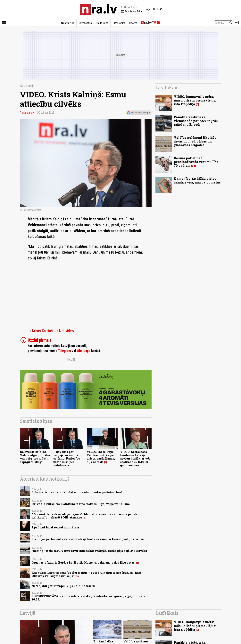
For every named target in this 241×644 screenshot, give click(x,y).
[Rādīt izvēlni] (4, 23)
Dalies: (72, 360)
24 (194, 166)
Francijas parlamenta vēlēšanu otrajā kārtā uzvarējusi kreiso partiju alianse (88, 539)
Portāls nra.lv (27, 113)
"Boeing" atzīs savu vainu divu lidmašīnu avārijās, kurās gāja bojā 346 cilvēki (89, 551)
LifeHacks (119, 23)
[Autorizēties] (237, 23)
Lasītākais (167, 87)
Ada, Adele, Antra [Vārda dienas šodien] (131, 11)
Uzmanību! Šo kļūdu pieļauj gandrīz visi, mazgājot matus (197, 180)
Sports (133, 23)
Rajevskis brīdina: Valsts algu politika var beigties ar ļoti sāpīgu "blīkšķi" (35, 457)
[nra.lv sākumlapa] (98, 9)
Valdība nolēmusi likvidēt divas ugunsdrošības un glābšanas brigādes (195, 141)
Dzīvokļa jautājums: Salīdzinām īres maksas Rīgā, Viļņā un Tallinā (81, 504)
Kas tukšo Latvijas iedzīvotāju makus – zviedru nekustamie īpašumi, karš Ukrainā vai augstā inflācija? (87, 574)
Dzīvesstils (85, 23)
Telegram (64, 351)
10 (77, 576)
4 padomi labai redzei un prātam (55, 527)
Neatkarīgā (68, 23)
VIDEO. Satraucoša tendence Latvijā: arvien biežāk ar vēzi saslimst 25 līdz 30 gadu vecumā (136, 459)
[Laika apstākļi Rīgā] (154, 9)
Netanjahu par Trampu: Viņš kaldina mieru (63, 586)
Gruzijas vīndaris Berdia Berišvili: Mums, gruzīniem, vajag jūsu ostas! (83, 562)
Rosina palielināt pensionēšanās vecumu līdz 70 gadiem (196, 162)
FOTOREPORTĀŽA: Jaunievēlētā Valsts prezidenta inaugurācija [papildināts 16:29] (88, 598)
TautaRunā (102, 23)
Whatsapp (83, 351)
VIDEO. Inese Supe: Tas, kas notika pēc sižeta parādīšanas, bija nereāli (101, 457)
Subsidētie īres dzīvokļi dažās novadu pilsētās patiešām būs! (77, 492)
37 (85, 518)
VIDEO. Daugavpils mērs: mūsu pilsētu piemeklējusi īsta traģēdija (195, 100)
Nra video (64, 331)
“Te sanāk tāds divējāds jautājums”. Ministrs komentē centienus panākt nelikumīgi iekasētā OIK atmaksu (85, 516)
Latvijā (30, 86)
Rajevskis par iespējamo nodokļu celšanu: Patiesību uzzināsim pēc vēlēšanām (67, 459)
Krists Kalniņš (40, 331)
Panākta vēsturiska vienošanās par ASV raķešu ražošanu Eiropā (196, 121)
